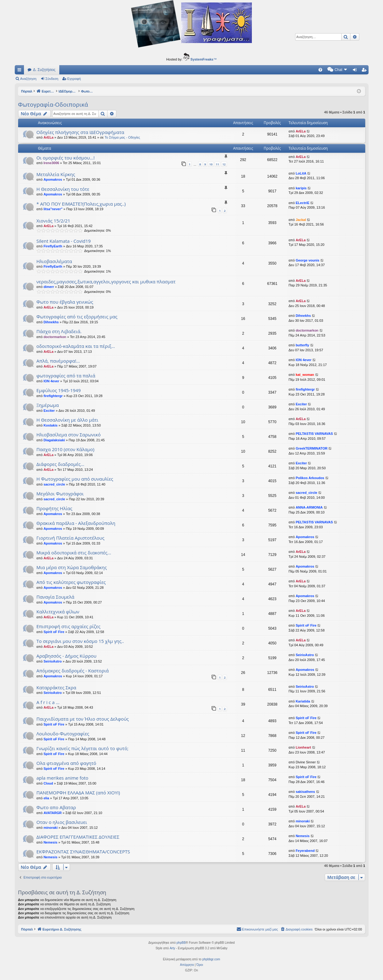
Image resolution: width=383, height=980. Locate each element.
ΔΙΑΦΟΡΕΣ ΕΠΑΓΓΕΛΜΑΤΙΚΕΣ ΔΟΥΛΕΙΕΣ (78, 837)
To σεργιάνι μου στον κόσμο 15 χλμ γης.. (80, 641)
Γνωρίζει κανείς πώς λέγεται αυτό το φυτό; (83, 748)
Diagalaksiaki (54, 440)
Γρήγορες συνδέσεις (21, 71)
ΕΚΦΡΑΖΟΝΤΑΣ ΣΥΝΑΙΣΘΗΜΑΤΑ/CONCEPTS (83, 852)
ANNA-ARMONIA (309, 507)
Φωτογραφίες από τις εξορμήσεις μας (77, 317)
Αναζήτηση (28, 79)
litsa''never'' (53, 209)
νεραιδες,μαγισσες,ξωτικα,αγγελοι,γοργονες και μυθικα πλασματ (106, 281)
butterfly (303, 345)
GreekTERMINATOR (312, 448)
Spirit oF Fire (54, 632)
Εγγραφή (74, 79)
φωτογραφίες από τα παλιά (66, 376)
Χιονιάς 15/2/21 (53, 221)
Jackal (301, 220)
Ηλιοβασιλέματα (54, 261)
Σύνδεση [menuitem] (356, 71)
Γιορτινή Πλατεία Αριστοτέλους (70, 538)
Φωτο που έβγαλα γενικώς (65, 302)
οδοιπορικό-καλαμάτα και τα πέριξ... (76, 346)
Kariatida (303, 701)
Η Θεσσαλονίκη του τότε (63, 189)
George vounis (308, 260)
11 (217, 164)
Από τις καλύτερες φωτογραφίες (71, 582)
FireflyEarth (53, 246)
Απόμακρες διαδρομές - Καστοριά (73, 671)
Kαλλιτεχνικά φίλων (58, 612)
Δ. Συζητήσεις (44, 70)
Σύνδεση (52, 79)
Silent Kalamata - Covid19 (64, 241)
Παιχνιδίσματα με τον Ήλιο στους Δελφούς (83, 719)
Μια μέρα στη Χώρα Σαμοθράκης (72, 567)
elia (46, 798)
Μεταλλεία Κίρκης (56, 174)
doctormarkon (55, 337)
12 (224, 164)
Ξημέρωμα (48, 405)
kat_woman (305, 375)
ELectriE (303, 203)
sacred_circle (54, 484)
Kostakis (51, 425)
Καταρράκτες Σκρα (57, 687)
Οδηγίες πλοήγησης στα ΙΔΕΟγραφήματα (80, 132)
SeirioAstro (53, 661)
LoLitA (301, 173)
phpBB (181, 943)
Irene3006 (51, 163)
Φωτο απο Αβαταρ (56, 807)
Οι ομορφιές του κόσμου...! (66, 158)
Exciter (49, 411)
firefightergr (53, 396)
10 (211, 164)
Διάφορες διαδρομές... (61, 464)
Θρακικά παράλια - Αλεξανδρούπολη (76, 523)
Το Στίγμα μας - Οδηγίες (122, 137)
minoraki (51, 828)
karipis (301, 188)
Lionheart (303, 747)
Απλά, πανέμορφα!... (58, 361)
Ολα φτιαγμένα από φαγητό (66, 763)
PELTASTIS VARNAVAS (314, 434)
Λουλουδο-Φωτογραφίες (63, 734)
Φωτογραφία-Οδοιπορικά (53, 104)
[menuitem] (268, 70)
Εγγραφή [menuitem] (365, 71)
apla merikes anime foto (63, 778)
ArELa (49, 137)
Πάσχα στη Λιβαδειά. (59, 331)
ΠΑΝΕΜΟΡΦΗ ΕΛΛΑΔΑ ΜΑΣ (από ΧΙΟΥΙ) (78, 793)
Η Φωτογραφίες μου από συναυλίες (75, 479)
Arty (172, 948)
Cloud (48, 783)
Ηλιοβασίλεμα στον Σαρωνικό (69, 435)
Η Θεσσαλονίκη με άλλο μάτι (68, 420)
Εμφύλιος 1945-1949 (59, 390)
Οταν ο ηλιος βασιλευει (62, 822)
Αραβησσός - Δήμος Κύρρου (66, 656)
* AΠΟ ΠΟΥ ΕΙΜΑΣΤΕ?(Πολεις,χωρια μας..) (81, 204)
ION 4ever (304, 360)
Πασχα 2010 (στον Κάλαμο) (66, 449)
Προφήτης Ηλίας (55, 508)
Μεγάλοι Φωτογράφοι (60, 494)
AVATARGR (53, 813)
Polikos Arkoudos (310, 478)
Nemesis (51, 842)
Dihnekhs (51, 322)
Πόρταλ (27, 91)
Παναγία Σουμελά (55, 597)
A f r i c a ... (48, 702)
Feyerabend (305, 851)
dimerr (49, 287)
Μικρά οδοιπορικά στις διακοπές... (74, 553)
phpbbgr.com (211, 959)
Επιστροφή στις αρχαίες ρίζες (68, 626)
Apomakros (53, 179)
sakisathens (305, 792)
